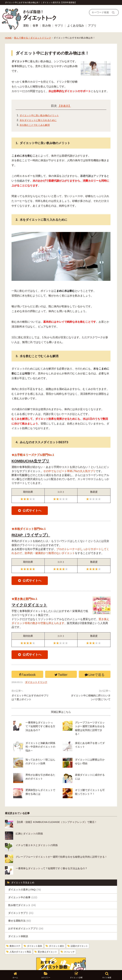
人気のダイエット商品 (21, 936)
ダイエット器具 (36, 931)
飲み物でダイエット (22, 890)
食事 (35, 26)
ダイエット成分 (59, 931)
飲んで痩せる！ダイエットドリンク (33, 38)
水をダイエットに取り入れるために (41, 120)
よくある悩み (76, 26)
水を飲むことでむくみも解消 (37, 125)
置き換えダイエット (50, 936)
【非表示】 (64, 106)
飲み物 (47, 26)
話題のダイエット (83, 931)
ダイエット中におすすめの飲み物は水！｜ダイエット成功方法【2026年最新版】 (41, 2)
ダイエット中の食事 (23, 882)
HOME (8, 38)
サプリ (59, 26)
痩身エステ (15, 931)
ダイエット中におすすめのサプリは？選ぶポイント (30, 703)
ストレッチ (73, 936)
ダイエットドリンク (38, 687)
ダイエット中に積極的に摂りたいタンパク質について (91, 703)
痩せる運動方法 (20, 906)
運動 (26, 26)
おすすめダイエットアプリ (26, 913)
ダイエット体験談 (18, 921)
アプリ (92, 26)
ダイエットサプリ (21, 898)
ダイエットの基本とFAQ (25, 874)
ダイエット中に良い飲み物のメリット (42, 115)
